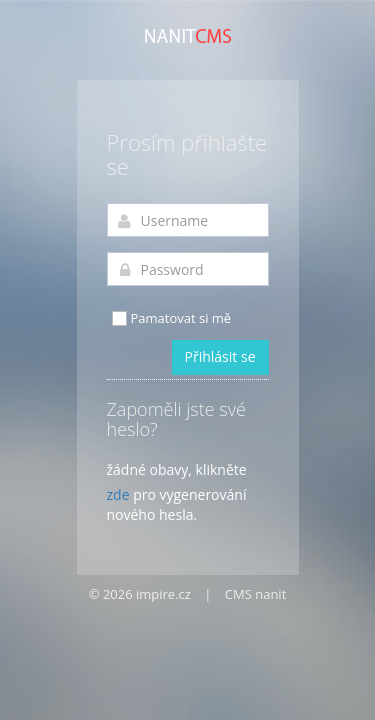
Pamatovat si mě (171, 318)
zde (118, 494)
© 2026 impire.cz (140, 594)
